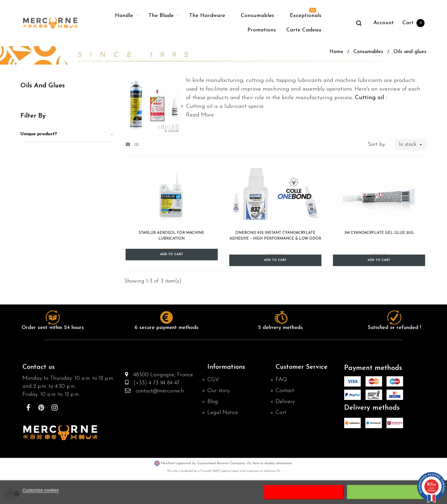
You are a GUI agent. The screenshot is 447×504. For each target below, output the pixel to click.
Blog (213, 431)
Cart (281, 442)
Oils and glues (44, 111)
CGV (213, 408)
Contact (285, 419)
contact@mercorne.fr (159, 421)
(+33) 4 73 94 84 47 (156, 412)
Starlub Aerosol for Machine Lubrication (172, 261)
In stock (412, 170)
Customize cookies (41, 490)
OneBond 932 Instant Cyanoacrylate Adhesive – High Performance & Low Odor (275, 261)
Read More (200, 140)
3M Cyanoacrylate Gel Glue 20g (379, 258)
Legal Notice (224, 442)
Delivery (286, 431)
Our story (219, 419)
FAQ (282, 408)
